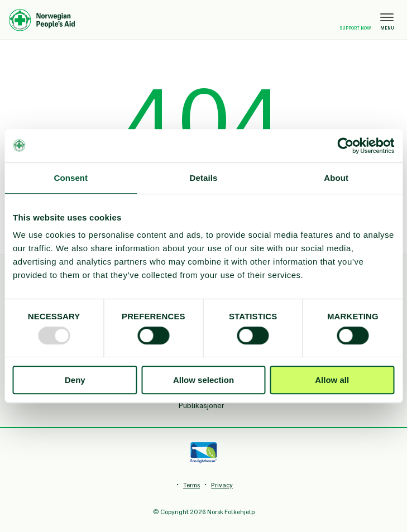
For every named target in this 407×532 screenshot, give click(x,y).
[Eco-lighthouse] (203, 453)
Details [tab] (204, 178)
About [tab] (336, 178)
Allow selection (204, 380)
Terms (191, 485)
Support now (356, 21)
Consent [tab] (71, 178)
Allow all (332, 380)
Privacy (222, 485)
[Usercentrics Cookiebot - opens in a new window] (345, 146)
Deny (75, 380)
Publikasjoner (202, 406)
